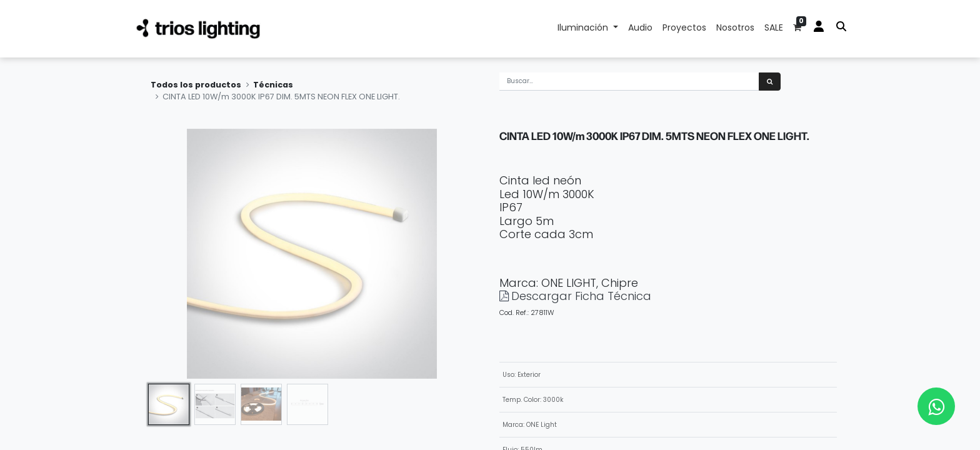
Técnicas (273, 85)
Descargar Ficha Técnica (581, 296)
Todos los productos (196, 85)
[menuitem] (640, 29)
